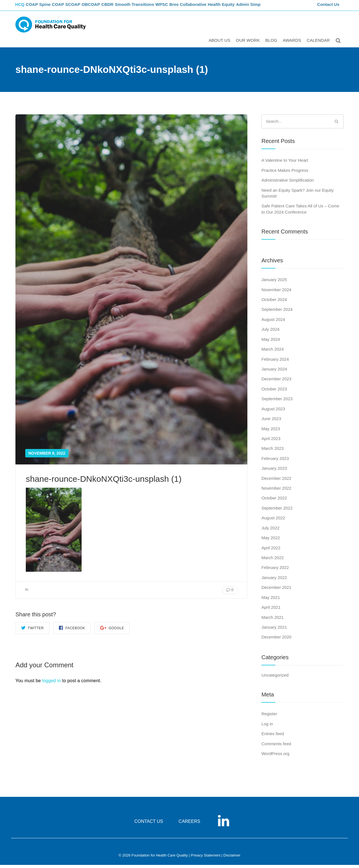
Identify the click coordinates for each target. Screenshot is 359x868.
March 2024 (272, 352)
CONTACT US (149, 825)
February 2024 (275, 362)
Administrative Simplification (288, 183)
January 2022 (274, 581)
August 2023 (273, 412)
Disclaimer (232, 859)
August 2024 (273, 322)
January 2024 (274, 372)
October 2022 (274, 501)
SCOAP (82, 7)
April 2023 (271, 442)
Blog (272, 44)
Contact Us (329, 7)
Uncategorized (275, 678)
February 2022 (275, 571)
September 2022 (277, 511)
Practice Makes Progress (285, 173)
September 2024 (277, 313)
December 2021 (276, 590)
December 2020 (276, 640)
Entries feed (273, 737)
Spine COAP (59, 7)
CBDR (121, 7)
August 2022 (273, 521)
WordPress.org (275, 757)
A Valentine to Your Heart (285, 163)
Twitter (32, 631)
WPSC (177, 7)
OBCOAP (102, 7)
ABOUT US (220, 44)
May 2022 (271, 541)
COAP (37, 7)
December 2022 (276, 481)
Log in (267, 727)
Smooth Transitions (149, 7)
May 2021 (271, 600)
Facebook (72, 631)
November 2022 (276, 491)
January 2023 (274, 471)
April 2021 (271, 610)
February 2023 (275, 461)
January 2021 (274, 630)
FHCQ (21, 7)
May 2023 (271, 432)
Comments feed (276, 747)
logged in (51, 684)
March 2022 (272, 561)
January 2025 (274, 283)
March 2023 (272, 452)
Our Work (249, 44)
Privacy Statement (206, 859)
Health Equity (239, 7)
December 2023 (276, 382)
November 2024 (276, 293)
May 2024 (271, 342)
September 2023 (277, 402)
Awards (293, 44)
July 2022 (270, 531)
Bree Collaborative (205, 7)
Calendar (319, 44)
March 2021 (272, 620)
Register (269, 717)
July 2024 (270, 332)
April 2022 (271, 551)
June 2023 (271, 422)
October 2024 (274, 303)
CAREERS (189, 825)
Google (112, 631)
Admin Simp (266, 7)
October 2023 (274, 392)
